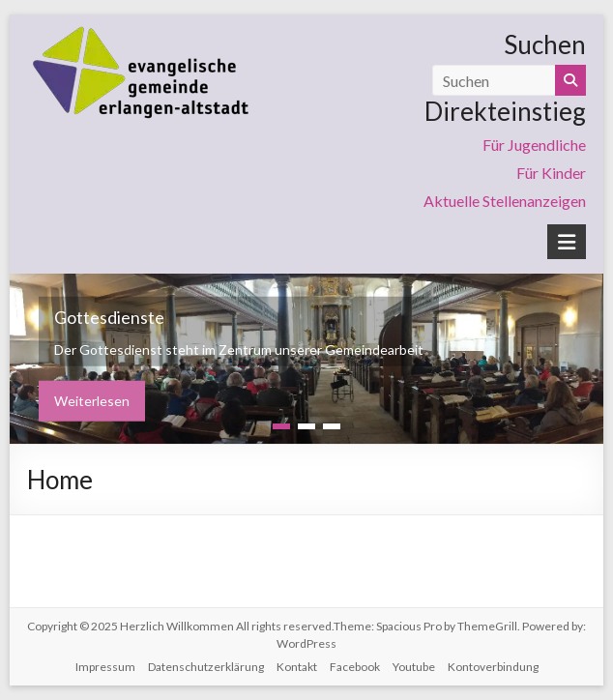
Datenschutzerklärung (206, 667)
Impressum (105, 667)
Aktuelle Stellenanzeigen (505, 201)
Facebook (355, 667)
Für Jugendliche (534, 145)
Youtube (414, 667)
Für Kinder (551, 173)
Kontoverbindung (493, 667)
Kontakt (297, 667)
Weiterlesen (92, 401)
